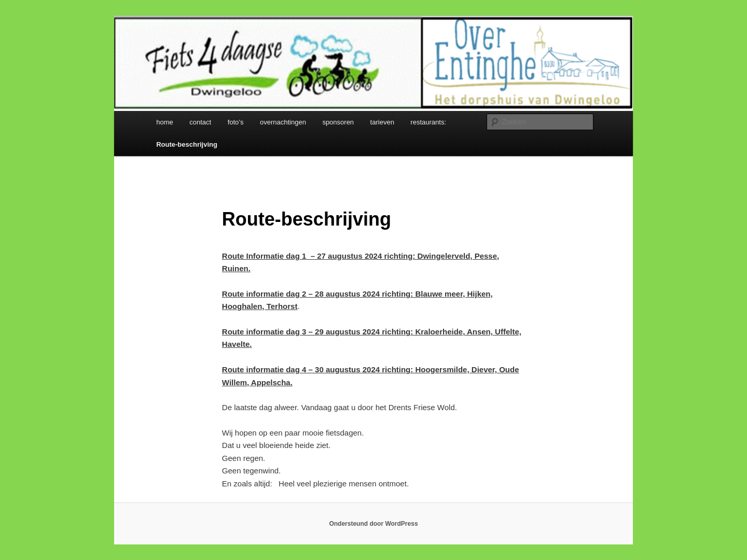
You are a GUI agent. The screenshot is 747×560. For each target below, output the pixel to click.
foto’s (236, 122)
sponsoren (338, 122)
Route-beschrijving (187, 144)
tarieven (382, 122)
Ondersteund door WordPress (373, 524)
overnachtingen (283, 122)
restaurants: (428, 122)
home (165, 122)
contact (200, 122)
